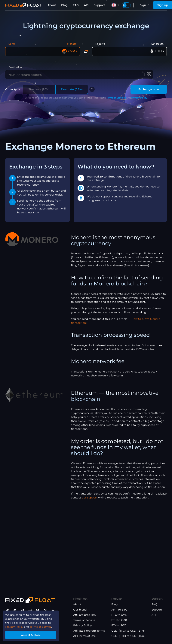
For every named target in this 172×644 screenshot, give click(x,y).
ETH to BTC (119, 625)
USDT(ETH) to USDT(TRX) (128, 636)
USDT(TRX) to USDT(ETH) (128, 631)
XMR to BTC (119, 610)
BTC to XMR (119, 615)
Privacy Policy (139, 99)
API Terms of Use (84, 636)
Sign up (163, 5)
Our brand (80, 610)
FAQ (76, 5)
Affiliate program (84, 615)
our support (90, 498)
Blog (64, 5)
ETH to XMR (119, 620)
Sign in (145, 5)
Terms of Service (84, 620)
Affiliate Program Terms (89, 631)
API (86, 5)
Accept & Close (31, 635)
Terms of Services (116, 99)
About (52, 5)
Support (99, 5)
